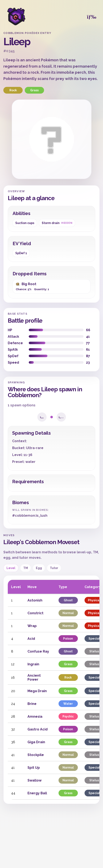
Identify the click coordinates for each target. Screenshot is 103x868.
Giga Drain (36, 742)
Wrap (32, 626)
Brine (32, 704)
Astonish (35, 600)
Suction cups (25, 223)
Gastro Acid (38, 729)
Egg (39, 568)
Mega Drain (37, 691)
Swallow (35, 780)
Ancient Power (34, 677)
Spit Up (34, 768)
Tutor (54, 568)
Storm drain (57, 223)
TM (26, 568)
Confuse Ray (38, 651)
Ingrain (33, 664)
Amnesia (35, 717)
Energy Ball (37, 793)
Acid (31, 639)
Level (11, 568)
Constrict (35, 613)
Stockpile (36, 755)
